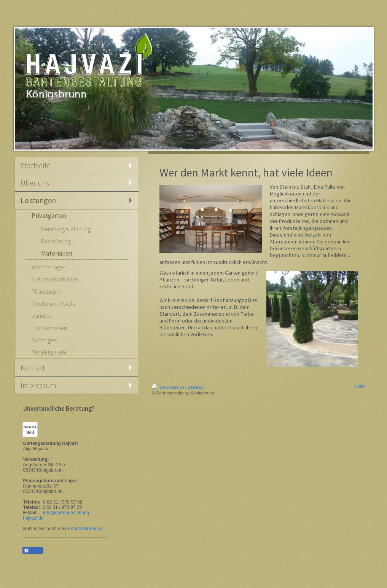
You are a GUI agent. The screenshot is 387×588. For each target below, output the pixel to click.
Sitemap (195, 387)
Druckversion (169, 387)
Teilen (33, 551)
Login (361, 386)
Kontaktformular (86, 529)
